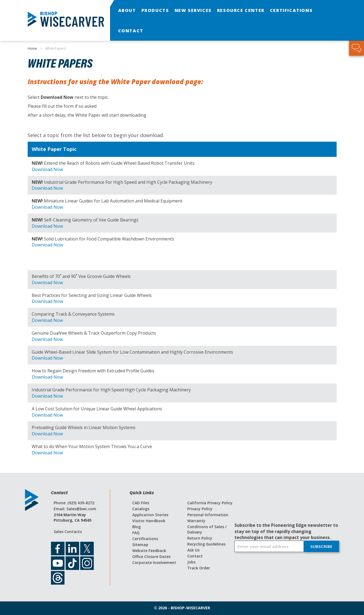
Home (33, 48)
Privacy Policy (200, 509)
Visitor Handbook (149, 521)
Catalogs (141, 509)
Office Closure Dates (151, 557)
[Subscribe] (321, 546)
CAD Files (141, 503)
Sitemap (140, 545)
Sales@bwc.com (81, 509)
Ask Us (193, 550)
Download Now (47, 169)
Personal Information (208, 515)
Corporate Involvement (154, 562)
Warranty (196, 521)
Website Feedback (149, 551)
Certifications (145, 539)
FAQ (136, 533)
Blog (136, 527)
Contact (195, 556)
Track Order (199, 568)
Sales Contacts (68, 532)
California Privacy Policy (210, 503)
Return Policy (200, 538)
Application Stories (150, 515)
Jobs (191, 562)
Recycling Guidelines (206, 544)
